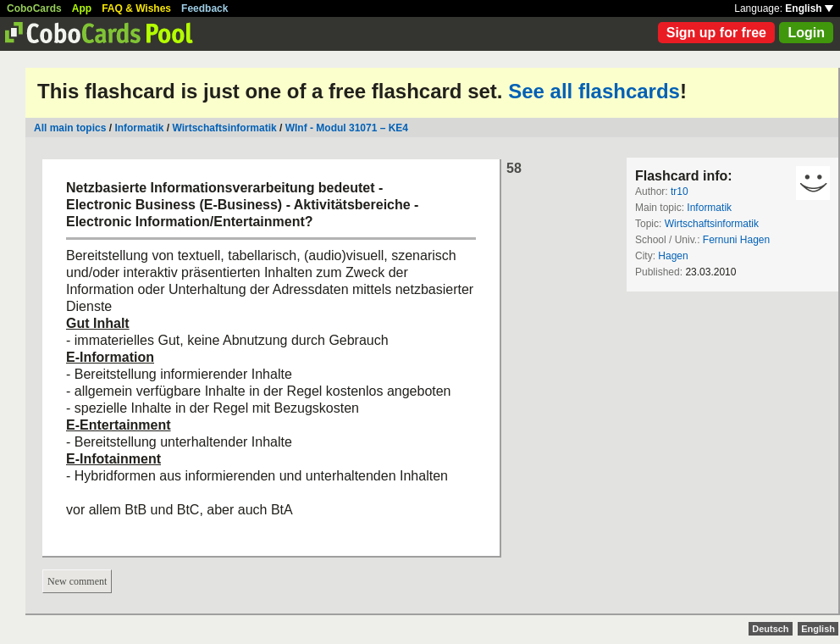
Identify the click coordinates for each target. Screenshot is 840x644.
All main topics (70, 128)
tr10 (680, 192)
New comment (77, 581)
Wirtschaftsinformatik (224, 128)
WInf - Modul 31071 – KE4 (347, 128)
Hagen (673, 256)
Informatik (139, 128)
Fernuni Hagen (736, 240)
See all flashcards (594, 91)
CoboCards (34, 8)
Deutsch (770, 629)
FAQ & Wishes (136, 8)
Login (806, 33)
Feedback (204, 8)
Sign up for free (716, 33)
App (82, 8)
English (809, 8)
